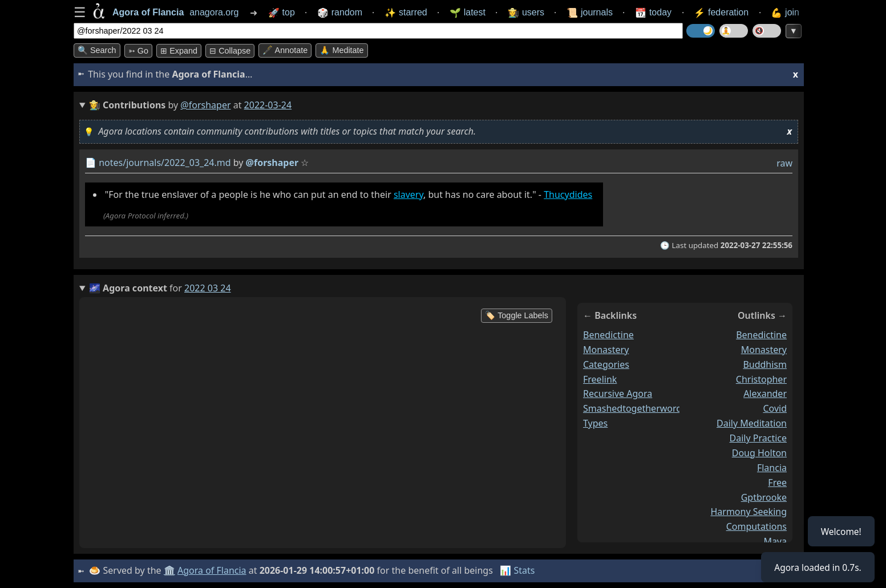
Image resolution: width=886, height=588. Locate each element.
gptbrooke (764, 497)
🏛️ (170, 570)
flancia (772, 468)
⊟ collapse (230, 51)
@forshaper (205, 105)
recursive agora (618, 394)
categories (606, 364)
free (777, 482)
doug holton (759, 453)
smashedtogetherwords (635, 408)
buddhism (765, 364)
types (595, 423)
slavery (408, 194)
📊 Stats (518, 570)
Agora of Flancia (213, 570)
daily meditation (752, 423)
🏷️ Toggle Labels (517, 315)
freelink (600, 379)
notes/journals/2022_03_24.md (165, 163)
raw (784, 163)
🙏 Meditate (341, 50)
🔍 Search (97, 50)
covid (775, 408)
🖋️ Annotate (285, 50)
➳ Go (138, 51)
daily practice (758, 438)
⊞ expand (179, 51)
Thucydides (568, 194)
